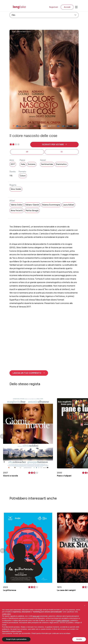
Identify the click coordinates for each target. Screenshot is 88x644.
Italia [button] (23, 164)
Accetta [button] (79, 639)
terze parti (36, 616)
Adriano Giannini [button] (32, 205)
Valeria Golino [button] (17, 205)
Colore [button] (23, 176)
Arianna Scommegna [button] (51, 205)
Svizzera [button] (32, 164)
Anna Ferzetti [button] (17, 211)
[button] (54, 145)
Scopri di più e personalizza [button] (16, 639)
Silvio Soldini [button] (16, 189)
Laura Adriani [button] (68, 205)
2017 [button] (13, 164)
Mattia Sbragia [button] (32, 211)
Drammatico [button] (61, 164)
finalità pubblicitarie (63, 621)
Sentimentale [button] (47, 164)
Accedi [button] (67, 7)
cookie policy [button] (6, 614)
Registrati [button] (53, 7)
